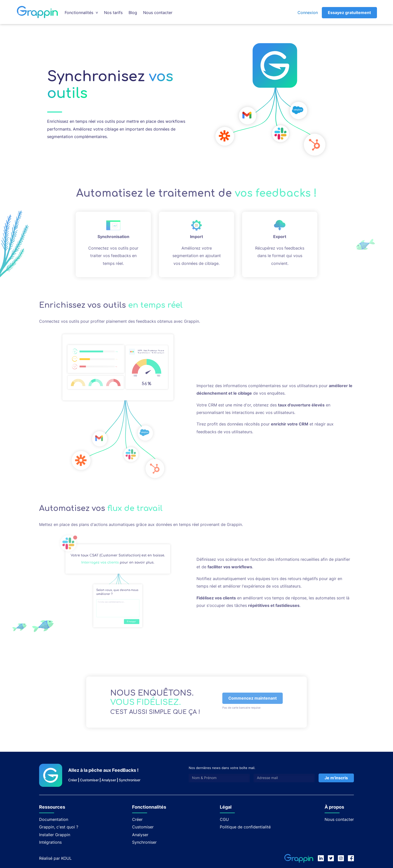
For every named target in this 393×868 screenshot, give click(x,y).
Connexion (308, 13)
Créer (73, 780)
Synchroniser (130, 780)
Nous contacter (158, 13)
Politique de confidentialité (245, 827)
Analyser (109, 780)
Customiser (89, 780)
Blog (133, 13)
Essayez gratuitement (349, 13)
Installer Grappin (55, 835)
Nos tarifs (113, 13)
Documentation (54, 819)
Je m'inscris (336, 778)
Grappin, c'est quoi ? (59, 827)
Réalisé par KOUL (55, 858)
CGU (224, 819)
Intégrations (50, 842)
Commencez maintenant (253, 698)
